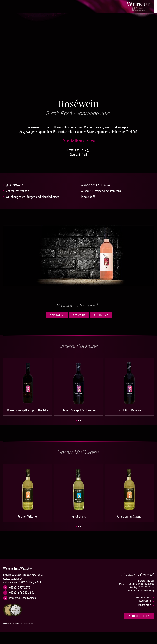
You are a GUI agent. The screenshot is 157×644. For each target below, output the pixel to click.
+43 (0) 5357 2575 (20, 586)
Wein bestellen (139, 614)
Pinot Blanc (79, 515)
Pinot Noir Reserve (129, 409)
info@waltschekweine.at (23, 596)
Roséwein (145, 600)
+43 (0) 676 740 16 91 (22, 591)
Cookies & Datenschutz (12, 622)
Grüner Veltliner (28, 515)
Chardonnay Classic (129, 515)
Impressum (28, 622)
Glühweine (101, 315)
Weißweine (57, 315)
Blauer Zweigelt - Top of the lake (28, 409)
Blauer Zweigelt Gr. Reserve (78, 409)
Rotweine (79, 315)
